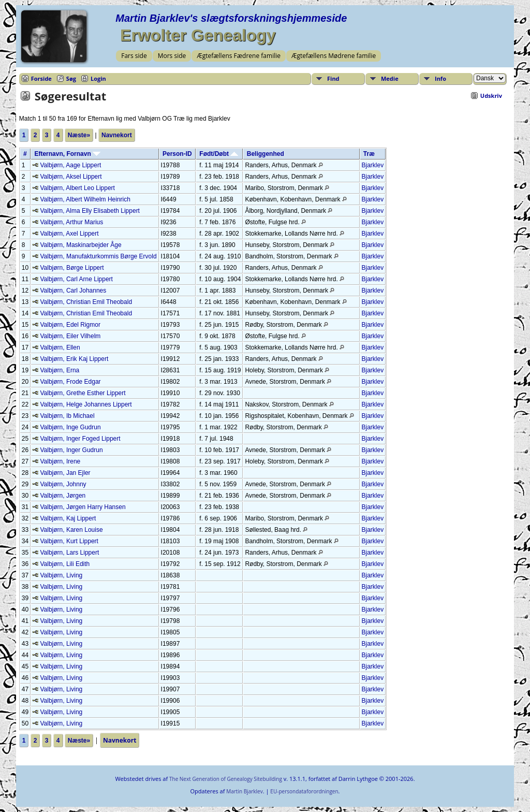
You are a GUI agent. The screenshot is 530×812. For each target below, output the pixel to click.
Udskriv (491, 96)
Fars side (134, 56)
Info (440, 78)
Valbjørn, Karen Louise (71, 530)
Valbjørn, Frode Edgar (70, 382)
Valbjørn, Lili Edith (65, 564)
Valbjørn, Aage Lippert (70, 165)
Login (98, 78)
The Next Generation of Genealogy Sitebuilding (226, 779)
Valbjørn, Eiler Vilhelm (70, 336)
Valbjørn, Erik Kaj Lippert (74, 359)
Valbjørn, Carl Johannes (73, 291)
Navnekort (117, 135)
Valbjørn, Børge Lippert (72, 268)
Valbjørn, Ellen (60, 347)
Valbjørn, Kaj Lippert (68, 518)
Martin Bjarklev (244, 791)
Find (333, 78)
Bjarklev (373, 165)
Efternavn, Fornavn (67, 154)
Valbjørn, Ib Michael (67, 416)
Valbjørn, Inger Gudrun (71, 450)
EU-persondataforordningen (304, 791)
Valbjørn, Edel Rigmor (70, 325)
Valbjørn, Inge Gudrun (70, 427)
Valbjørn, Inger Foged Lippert (80, 439)
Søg (71, 78)
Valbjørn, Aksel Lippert (71, 177)
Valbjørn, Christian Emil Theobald (86, 302)
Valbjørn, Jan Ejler (65, 473)
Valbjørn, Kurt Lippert (69, 541)
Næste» (79, 135)
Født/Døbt (219, 154)
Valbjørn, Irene (60, 461)
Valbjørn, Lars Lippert (69, 553)
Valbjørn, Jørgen (63, 496)
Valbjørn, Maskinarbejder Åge (80, 245)
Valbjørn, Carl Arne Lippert (76, 279)
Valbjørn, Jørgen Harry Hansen (83, 507)
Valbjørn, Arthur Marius (71, 222)
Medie (390, 78)
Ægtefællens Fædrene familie (239, 56)
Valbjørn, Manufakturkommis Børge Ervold (98, 256)
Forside (41, 78)
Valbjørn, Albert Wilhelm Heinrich (85, 199)
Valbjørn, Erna (60, 370)
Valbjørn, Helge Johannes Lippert (86, 404)
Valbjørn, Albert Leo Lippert (77, 188)
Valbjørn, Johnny (63, 484)
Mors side (172, 56)
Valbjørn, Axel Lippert (69, 234)
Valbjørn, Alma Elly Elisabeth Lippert (90, 211)
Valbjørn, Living (61, 575)
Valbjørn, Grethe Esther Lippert (83, 393)
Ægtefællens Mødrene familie (334, 56)
